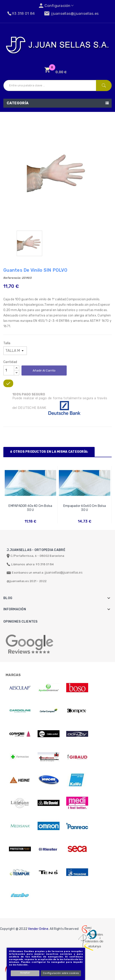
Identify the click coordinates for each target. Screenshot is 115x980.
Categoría (18, 103)
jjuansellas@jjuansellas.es (64, 573)
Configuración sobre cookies (61, 973)
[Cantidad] (9, 370)
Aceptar (26, 973)
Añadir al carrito (44, 370)
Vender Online (38, 929)
